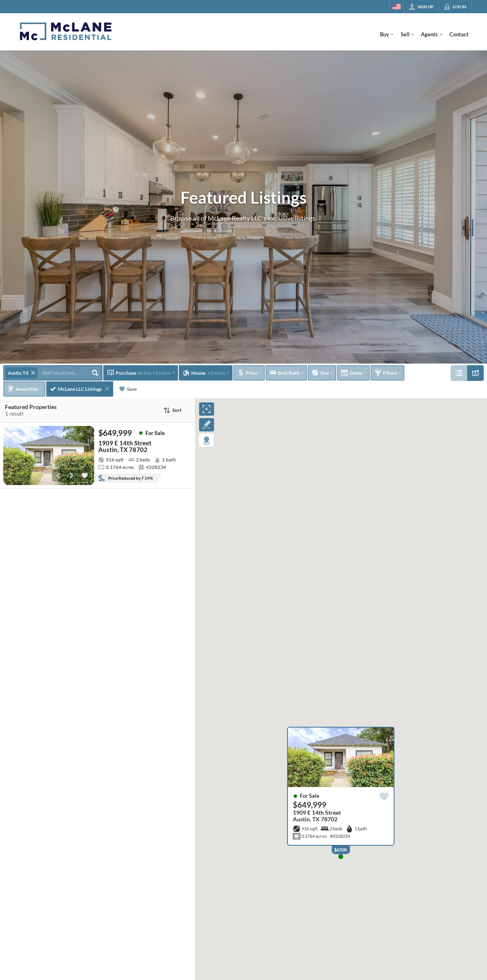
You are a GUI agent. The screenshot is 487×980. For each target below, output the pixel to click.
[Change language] (397, 7)
